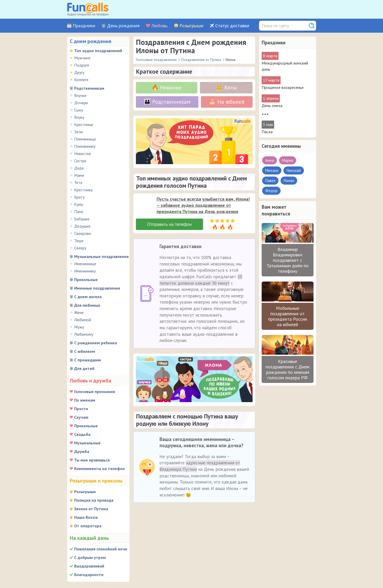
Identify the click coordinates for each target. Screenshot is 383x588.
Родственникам (89, 88)
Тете (78, 183)
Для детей (84, 368)
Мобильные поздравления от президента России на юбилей (288, 316)
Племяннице (85, 139)
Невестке (83, 153)
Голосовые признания (95, 391)
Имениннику (85, 271)
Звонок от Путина (91, 509)
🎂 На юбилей (227, 102)
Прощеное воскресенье (283, 87)
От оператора (88, 526)
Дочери (81, 103)
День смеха (272, 106)
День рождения (123, 26)
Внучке (80, 95)
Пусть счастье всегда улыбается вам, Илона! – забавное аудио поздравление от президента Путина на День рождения (203, 205)
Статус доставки (232, 26)
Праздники (84, 26)
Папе (79, 212)
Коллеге (81, 80)
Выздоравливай (89, 566)
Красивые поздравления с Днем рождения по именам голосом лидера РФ (287, 369)
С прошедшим (88, 360)
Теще (79, 241)
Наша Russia (86, 517)
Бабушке (82, 219)
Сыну (79, 110)
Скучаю (81, 417)
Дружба (82, 451)
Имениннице (85, 264)
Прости (81, 409)
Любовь (159, 26)
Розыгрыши (191, 26)
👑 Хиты (226, 87)
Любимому (84, 334)
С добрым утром (90, 557)
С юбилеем (85, 351)
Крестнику (83, 190)
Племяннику (85, 146)
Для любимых (87, 305)
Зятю (79, 132)
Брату (79, 197)
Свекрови (83, 233)
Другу (79, 72)
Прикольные (86, 279)
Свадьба (82, 434)
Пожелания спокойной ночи (101, 549)
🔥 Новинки (167, 87)
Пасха (267, 132)
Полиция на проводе (94, 500)
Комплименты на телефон (99, 468)
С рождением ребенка (96, 343)
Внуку (79, 117)
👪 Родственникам (167, 102)
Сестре (80, 161)
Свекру (80, 248)
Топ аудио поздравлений (98, 51)
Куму (79, 204)
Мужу (79, 327)
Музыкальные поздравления (101, 256)
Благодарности (89, 575)
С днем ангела (88, 297)
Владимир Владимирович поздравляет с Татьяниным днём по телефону (288, 260)
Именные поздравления (97, 288)
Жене (79, 312)
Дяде (79, 168)
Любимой (83, 320)
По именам (85, 400)
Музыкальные (87, 443)
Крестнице (84, 124)
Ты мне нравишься (92, 460)
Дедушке (82, 226)
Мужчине (82, 58)
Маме (79, 175)
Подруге (82, 65)
